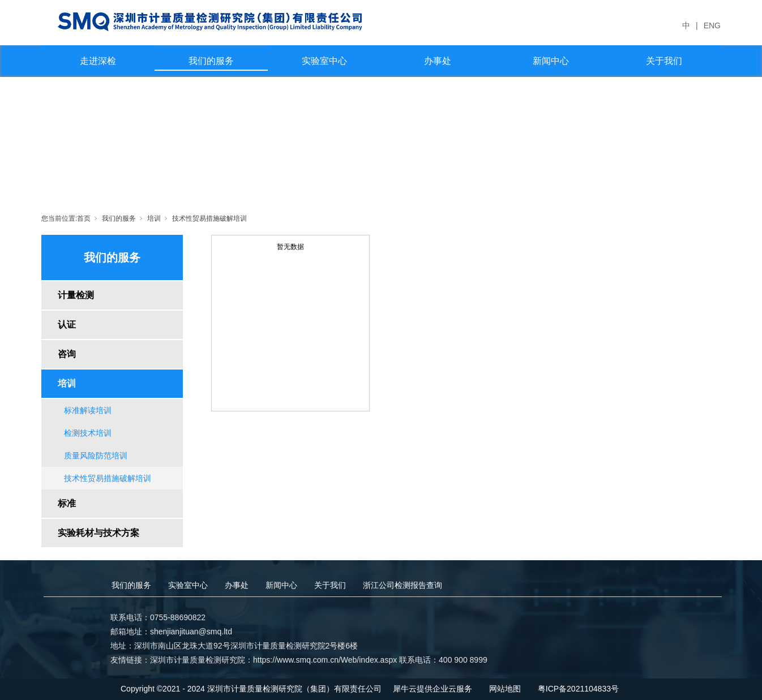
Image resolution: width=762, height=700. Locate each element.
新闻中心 (551, 61)
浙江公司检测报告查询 (403, 585)
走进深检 (98, 61)
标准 (67, 503)
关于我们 (664, 61)
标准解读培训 (88, 410)
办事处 (438, 61)
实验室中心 (324, 61)
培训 (154, 218)
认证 (67, 325)
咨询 (67, 354)
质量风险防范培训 (96, 456)
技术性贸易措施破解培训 (209, 218)
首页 (84, 218)
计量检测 (76, 295)
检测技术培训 (88, 433)
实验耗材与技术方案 (99, 533)
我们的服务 (211, 61)
